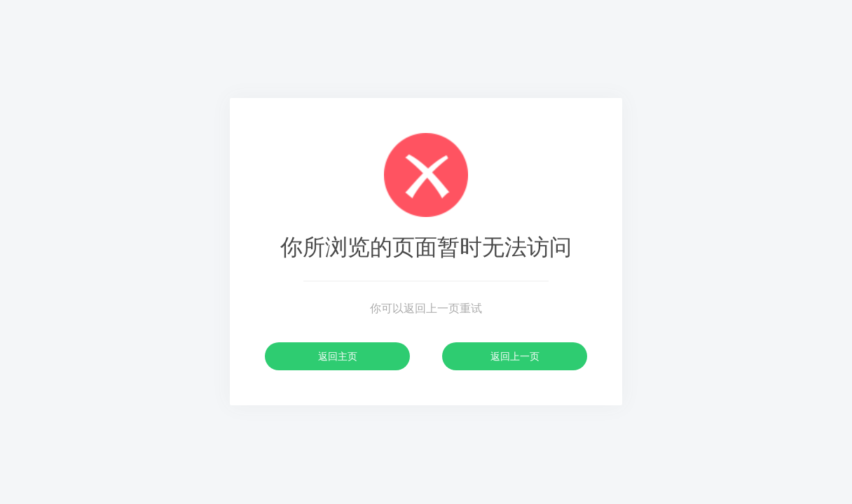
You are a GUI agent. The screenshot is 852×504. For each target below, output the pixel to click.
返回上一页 (515, 356)
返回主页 (338, 356)
